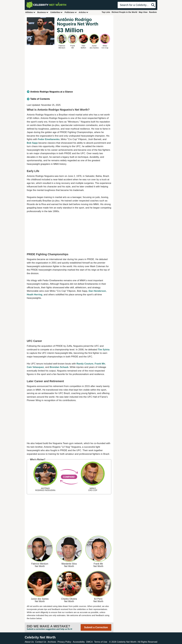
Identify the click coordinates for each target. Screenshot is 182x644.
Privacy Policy (64, 642)
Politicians (71, 12)
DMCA (89, 642)
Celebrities (56, 12)
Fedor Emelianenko (49, 139)
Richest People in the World (124, 12)
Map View (143, 12)
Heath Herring (35, 295)
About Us (29, 642)
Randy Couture (85, 364)
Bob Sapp (32, 143)
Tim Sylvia (104, 350)
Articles (83, 12)
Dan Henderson (97, 291)
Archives (52, 642)
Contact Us (41, 642)
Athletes (30, 12)
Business (43, 12)
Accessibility (79, 642)
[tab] (69, 92)
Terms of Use (101, 642)
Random (153, 12)
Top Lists (106, 12)
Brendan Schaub (59, 367)
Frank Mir (100, 364)
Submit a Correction (96, 627)
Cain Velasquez (35, 367)
